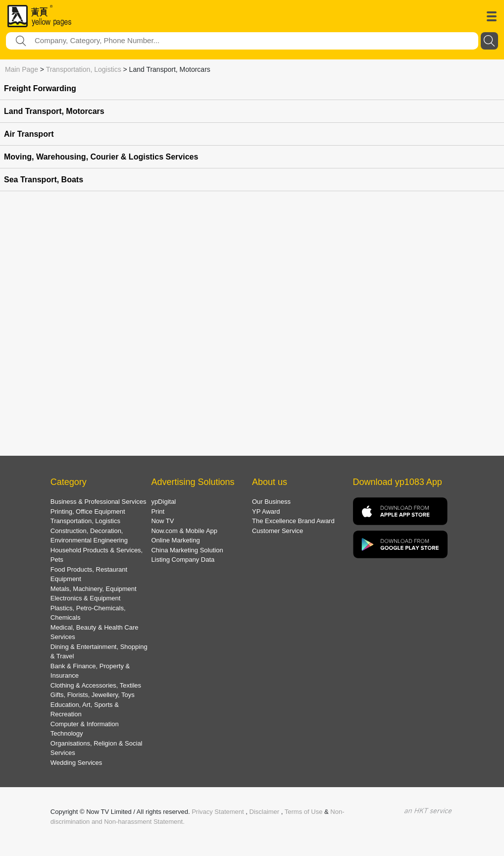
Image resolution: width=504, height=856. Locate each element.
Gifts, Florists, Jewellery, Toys (93, 695)
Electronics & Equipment (86, 598)
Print (158, 511)
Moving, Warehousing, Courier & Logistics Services (101, 157)
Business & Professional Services (99, 502)
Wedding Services (76, 763)
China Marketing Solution (187, 550)
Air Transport (29, 134)
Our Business (271, 502)
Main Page (22, 69)
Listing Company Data (183, 560)
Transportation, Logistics (84, 69)
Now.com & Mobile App (184, 531)
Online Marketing (175, 540)
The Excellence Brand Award (293, 521)
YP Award (266, 511)
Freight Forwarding (40, 88)
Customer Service (277, 531)
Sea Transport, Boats (44, 180)
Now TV (162, 521)
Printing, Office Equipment (88, 511)
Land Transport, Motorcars (54, 111)
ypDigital (163, 502)
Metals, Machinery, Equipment (94, 589)
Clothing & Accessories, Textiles (96, 685)
